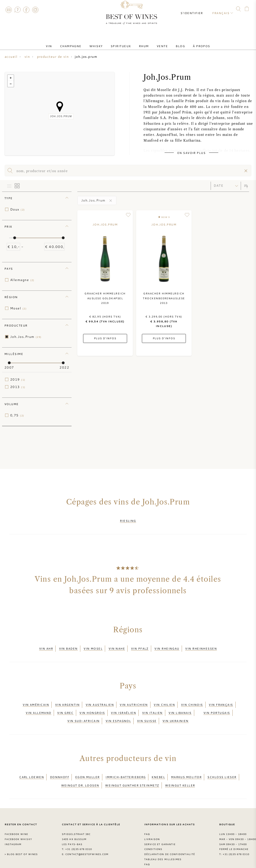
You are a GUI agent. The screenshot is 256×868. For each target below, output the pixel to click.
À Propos (190, 42)
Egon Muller (87, 763)
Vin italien (152, 704)
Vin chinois (192, 698)
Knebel (158, 763)
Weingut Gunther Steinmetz (132, 769)
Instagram (35, 10)
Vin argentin (67, 698)
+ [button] (11, 78)
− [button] (11, 84)
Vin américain (36, 698)
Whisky (101, 42)
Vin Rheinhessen (201, 645)
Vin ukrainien (176, 709)
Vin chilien (164, 698)
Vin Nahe (117, 645)
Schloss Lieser (222, 763)
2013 (18, 387)
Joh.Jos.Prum (26, 337)
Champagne (79, 42)
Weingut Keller (180, 769)
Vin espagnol (118, 709)
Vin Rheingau (167, 645)
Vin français (221, 698)
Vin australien (100, 698)
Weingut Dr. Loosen (80, 769)
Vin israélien (123, 704)
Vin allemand (38, 704)
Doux (18, 209)
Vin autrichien (134, 698)
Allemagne (22, 280)
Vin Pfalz (140, 645)
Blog (172, 42)
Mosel (18, 308)
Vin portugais (217, 704)
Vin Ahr (46, 645)
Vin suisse (147, 709)
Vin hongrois (92, 704)
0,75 (17, 415)
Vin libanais (180, 704)
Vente (157, 42)
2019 (18, 379)
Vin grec (65, 704)
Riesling (128, 520)
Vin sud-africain (83, 709)
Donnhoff (60, 763)
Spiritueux (122, 42)
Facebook (26, 10)
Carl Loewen (32, 763)
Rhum (142, 42)
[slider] (15, 238)
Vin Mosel (93, 645)
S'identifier (195, 9)
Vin (60, 42)
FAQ (17, 10)
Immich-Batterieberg (126, 763)
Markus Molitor (186, 763)
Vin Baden (68, 645)
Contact (9, 10)
